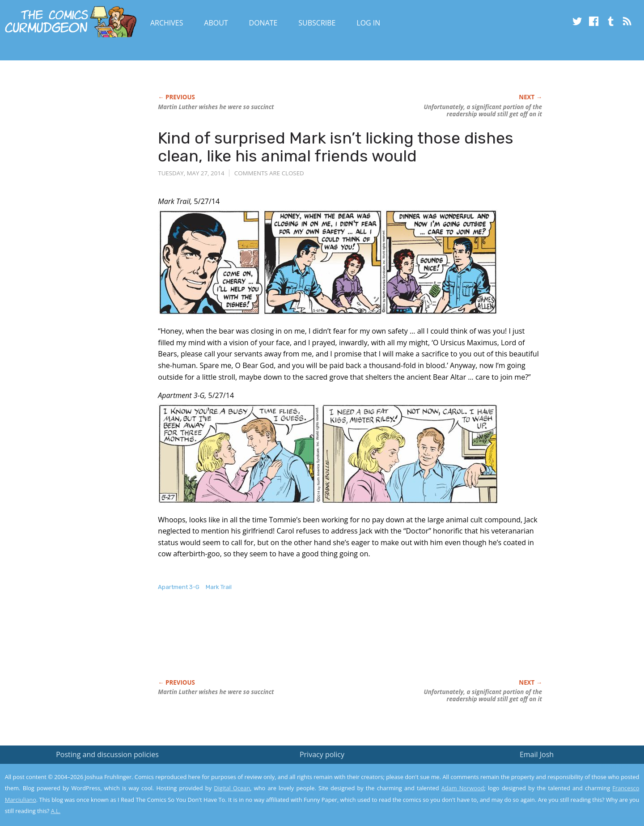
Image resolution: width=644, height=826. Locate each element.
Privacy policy (322, 754)
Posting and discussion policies (107, 754)
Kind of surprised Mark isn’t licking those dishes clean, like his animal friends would (336, 147)
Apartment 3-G (179, 587)
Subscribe (317, 23)
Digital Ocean (232, 788)
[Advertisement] (321, 644)
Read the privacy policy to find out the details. (564, 770)
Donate (263, 23)
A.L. (56, 811)
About (216, 23)
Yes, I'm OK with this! (568, 793)
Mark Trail (219, 587)
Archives (167, 23)
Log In (368, 23)
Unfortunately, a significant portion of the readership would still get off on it (483, 110)
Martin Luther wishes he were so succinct (216, 107)
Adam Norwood (463, 788)
